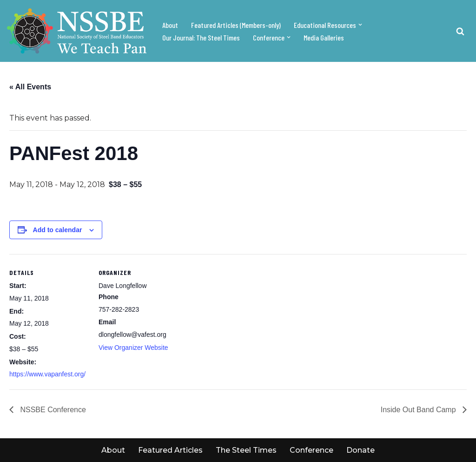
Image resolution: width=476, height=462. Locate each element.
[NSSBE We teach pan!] (77, 31)
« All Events (30, 87)
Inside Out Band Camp (419, 410)
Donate (360, 450)
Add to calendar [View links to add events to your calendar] (58, 230)
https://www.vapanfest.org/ (47, 374)
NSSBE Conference (52, 410)
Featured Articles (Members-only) (236, 25)
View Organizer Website (133, 348)
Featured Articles (170, 450)
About (170, 25)
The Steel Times (246, 450)
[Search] (460, 31)
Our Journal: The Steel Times (201, 37)
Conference (311, 450)
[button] (360, 25)
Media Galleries (324, 37)
